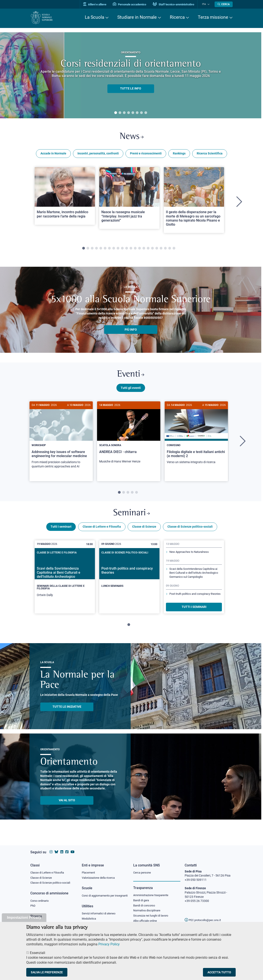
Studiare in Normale (137, 17)
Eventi (131, 376)
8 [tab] (146, 113)
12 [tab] (131, 250)
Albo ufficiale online (146, 917)
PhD (33, 902)
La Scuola (94, 17)
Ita (205, 4)
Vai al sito (67, 803)
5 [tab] (133, 113)
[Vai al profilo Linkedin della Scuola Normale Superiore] (62, 848)
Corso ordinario (41, 897)
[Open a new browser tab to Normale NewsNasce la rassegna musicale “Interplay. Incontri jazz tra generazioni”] (129, 199)
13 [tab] (135, 250)
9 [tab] (118, 250)
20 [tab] (165, 250)
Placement (89, 868)
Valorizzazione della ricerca (100, 874)
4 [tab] (128, 113)
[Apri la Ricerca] (224, 4)
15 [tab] (144, 250)
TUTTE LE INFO (131, 89)
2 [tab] (120, 113)
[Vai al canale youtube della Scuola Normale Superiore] (73, 848)
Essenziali (38, 953)
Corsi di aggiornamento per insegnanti (100, 894)
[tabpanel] (131, 75)
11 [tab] (127, 250)
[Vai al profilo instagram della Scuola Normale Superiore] (51, 848)
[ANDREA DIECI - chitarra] (129, 437)
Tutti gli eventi (131, 390)
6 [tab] (137, 113)
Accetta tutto (219, 972)
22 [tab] (174, 250)
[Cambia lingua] (209, 4)
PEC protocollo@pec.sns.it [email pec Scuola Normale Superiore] (204, 916)
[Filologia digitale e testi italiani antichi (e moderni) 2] (196, 437)
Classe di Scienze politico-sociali (190, 530)
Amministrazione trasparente (153, 891)
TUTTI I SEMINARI (194, 610)
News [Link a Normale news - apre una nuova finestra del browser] (132, 137)
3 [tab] (124, 113)
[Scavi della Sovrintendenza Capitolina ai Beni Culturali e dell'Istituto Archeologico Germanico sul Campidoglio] (65, 580)
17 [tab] (152, 250)
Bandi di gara (142, 896)
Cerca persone (143, 868)
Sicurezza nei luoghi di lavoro (152, 912)
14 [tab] (139, 250)
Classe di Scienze (144, 530)
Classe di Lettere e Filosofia (102, 530)
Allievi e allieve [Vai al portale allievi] (98, 4)
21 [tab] (170, 250)
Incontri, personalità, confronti (98, 154)
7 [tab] (141, 113)
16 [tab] (148, 250)
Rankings (179, 154)
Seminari (132, 516)
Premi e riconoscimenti (146, 154)
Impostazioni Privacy (24, 918)
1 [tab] (116, 113)
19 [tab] (161, 250)
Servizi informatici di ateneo (100, 914)
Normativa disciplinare (148, 907)
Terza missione (213, 17)
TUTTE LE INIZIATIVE (67, 710)
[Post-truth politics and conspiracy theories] (129, 576)
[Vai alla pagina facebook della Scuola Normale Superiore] (67, 848)
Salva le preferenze (47, 972)
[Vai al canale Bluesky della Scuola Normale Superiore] (56, 848)
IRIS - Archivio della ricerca (48, 920)
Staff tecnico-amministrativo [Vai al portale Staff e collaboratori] (176, 4)
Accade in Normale (53, 154)
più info (131, 331)
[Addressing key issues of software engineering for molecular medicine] (61, 439)
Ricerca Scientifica (210, 154)
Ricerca (177, 17)
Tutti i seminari (61, 530)
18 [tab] (157, 250)
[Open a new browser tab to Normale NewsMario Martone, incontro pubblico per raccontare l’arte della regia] (65, 197)
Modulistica (90, 919)
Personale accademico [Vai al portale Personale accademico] (132, 4)
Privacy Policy (109, 944)
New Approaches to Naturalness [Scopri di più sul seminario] (191, 555)
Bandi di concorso (145, 901)
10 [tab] (122, 250)
